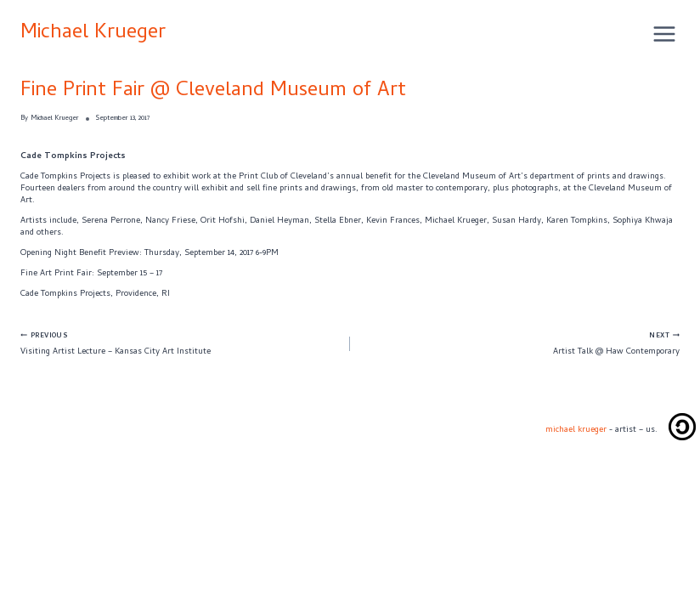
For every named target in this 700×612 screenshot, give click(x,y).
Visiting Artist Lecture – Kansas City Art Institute (181, 344)
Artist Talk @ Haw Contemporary (519, 344)
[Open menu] (662, 34)
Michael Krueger (93, 34)
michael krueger (576, 430)
